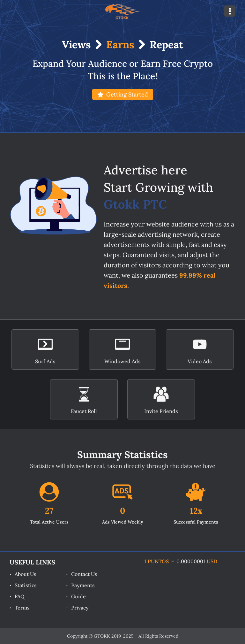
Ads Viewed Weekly (123, 522)
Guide (78, 596)
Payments (83, 585)
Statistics (26, 585)
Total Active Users (49, 522)
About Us (26, 574)
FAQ (20, 596)
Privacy (80, 608)
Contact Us (84, 574)
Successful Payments (196, 522)
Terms (22, 608)
